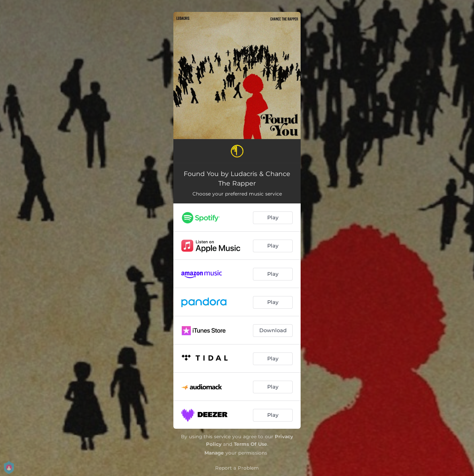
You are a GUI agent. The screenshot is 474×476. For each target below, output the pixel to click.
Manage (214, 453)
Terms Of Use (251, 444)
